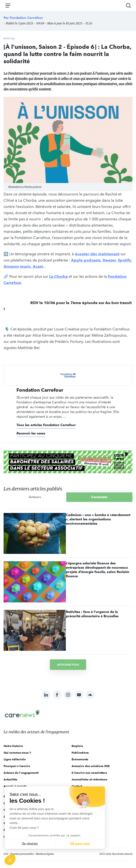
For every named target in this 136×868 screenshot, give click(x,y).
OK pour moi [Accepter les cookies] (80, 844)
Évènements (80, 759)
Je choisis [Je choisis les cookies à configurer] (30, 844)
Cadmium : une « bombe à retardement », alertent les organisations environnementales (98, 519)
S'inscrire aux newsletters (89, 773)
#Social (9, 39)
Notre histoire (13, 746)
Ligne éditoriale (15, 759)
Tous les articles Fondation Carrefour (46, 425)
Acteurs (35, 497)
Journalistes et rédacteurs (89, 779)
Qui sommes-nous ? (17, 753)
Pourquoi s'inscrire (17, 766)
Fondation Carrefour (26, 18)
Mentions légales (45, 854)
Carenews (99, 497)
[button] (10, 860)
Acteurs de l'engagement (21, 773)
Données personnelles (22, 854)
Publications (80, 753)
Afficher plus (68, 665)
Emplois (77, 746)
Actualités (10, 779)
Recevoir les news (31, 433)
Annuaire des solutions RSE (91, 766)
